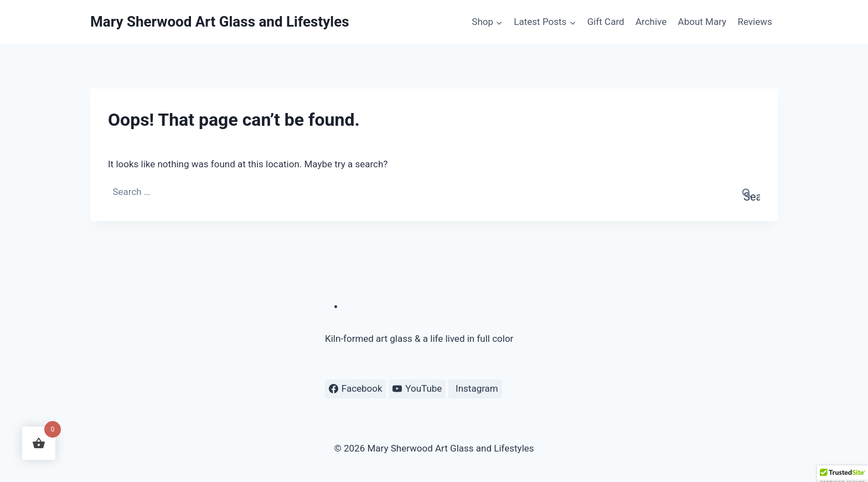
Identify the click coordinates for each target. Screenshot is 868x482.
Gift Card (606, 22)
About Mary (702, 22)
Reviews (755, 22)
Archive (651, 22)
